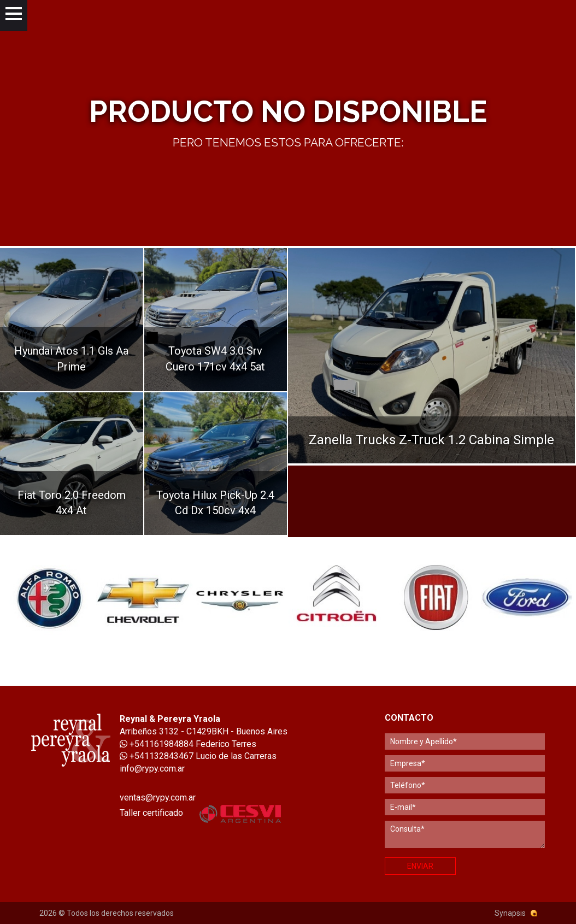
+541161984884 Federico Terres (188, 744)
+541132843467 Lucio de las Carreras (198, 756)
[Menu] (14, 16)
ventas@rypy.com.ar (158, 798)
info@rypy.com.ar (152, 769)
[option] (48, 598)
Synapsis (510, 913)
